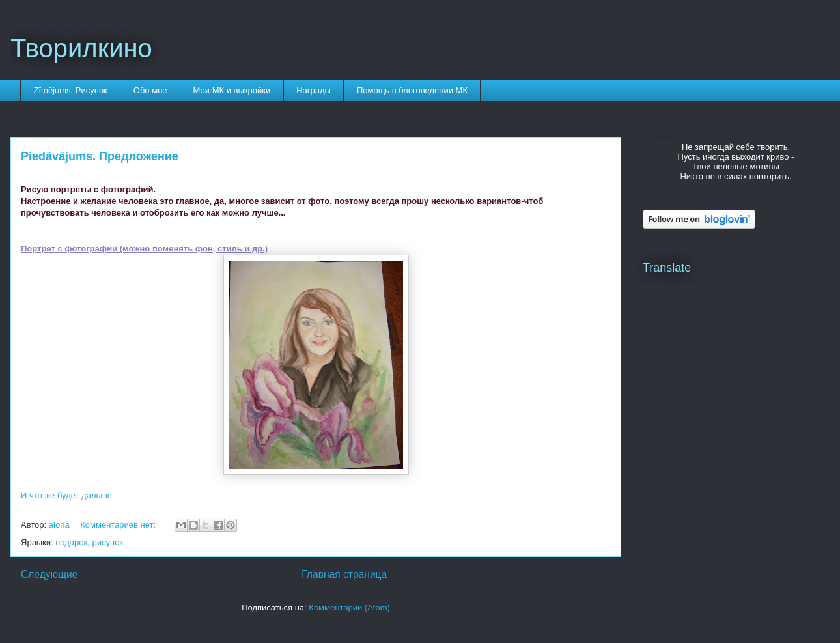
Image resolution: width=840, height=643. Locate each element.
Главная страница (344, 574)
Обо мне (150, 90)
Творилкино (81, 48)
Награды (314, 90)
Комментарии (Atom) (349, 607)
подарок (71, 542)
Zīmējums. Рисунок (71, 90)
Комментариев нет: (119, 525)
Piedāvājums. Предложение (100, 156)
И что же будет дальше (66, 495)
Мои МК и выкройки (232, 90)
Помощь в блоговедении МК (412, 90)
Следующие (49, 574)
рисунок (107, 542)
